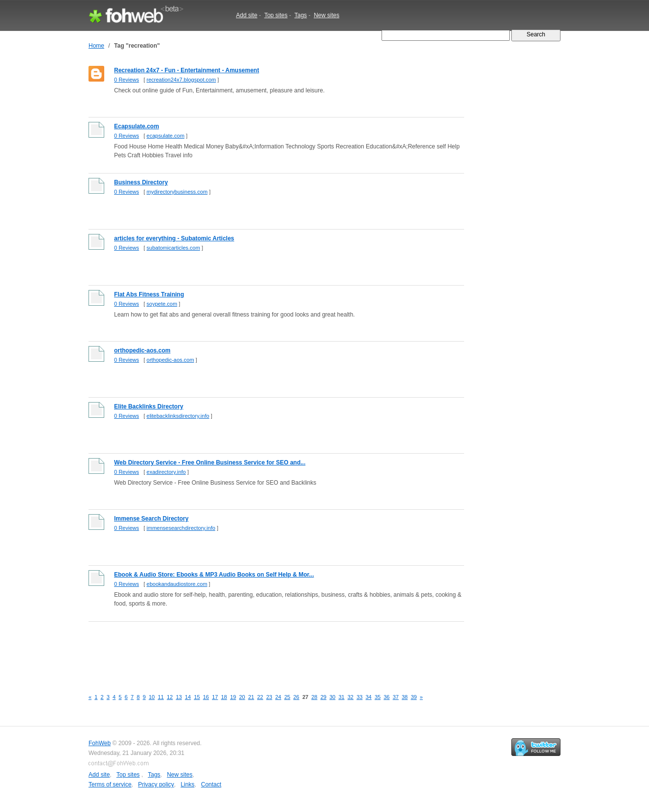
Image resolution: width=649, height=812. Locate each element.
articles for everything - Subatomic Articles (174, 238)
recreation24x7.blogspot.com (181, 80)
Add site (247, 15)
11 (161, 697)
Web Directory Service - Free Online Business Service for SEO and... (210, 463)
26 (296, 697)
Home (96, 46)
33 (359, 697)
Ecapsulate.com (136, 126)
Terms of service (110, 784)
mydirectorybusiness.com (177, 192)
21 (251, 697)
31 (341, 697)
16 (206, 697)
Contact (211, 784)
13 (179, 697)
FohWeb (100, 743)
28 (314, 697)
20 (242, 697)
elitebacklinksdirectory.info (178, 416)
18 (224, 697)
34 (369, 697)
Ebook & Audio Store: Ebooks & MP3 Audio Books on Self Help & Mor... (214, 575)
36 (386, 697)
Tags (301, 15)
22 (260, 697)
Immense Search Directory (151, 519)
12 (170, 697)
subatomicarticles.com (173, 248)
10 (152, 697)
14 (188, 697)
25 (287, 697)
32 (351, 697)
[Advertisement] (267, 650)
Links (187, 784)
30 (332, 697)
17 (215, 697)
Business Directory (141, 182)
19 (233, 697)
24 (278, 697)
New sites (326, 15)
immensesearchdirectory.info (181, 528)
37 (396, 697)
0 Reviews (127, 80)
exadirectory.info (166, 472)
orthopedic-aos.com (142, 350)
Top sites (276, 15)
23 (269, 697)
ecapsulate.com (165, 136)
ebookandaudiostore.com (177, 584)
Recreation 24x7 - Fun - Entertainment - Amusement (187, 70)
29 (324, 697)
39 (413, 697)
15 (197, 697)
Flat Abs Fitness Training (149, 294)
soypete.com (162, 304)
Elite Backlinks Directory (149, 406)
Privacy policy (156, 784)
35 (378, 697)
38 (405, 697)
